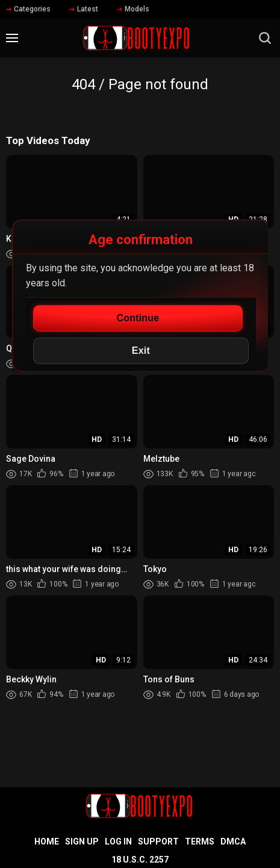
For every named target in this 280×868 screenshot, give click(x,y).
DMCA (233, 841)
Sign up (82, 841)
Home (47, 841)
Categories (28, 9)
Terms (200, 841)
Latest (84, 9)
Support (158, 841)
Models (133, 9)
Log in (118, 841)
